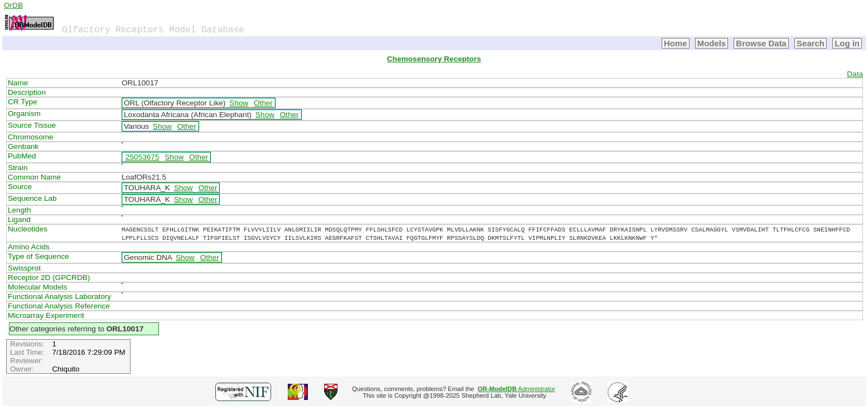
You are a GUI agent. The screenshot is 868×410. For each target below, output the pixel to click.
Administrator (516, 389)
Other (263, 103)
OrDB (13, 5)
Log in (847, 43)
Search (811, 43)
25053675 (142, 157)
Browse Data (761, 43)
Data (855, 74)
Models (712, 43)
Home (676, 43)
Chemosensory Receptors (434, 59)
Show (239, 103)
